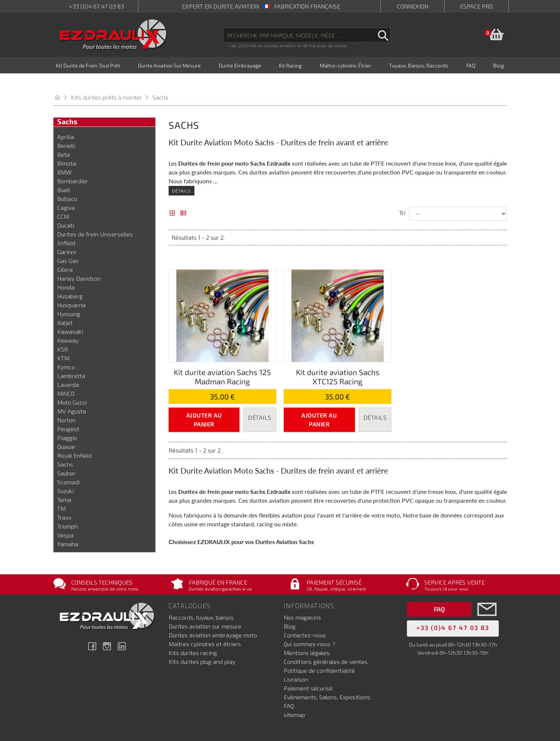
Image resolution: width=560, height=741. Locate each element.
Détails (182, 175)
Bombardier (73, 165)
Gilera (65, 254)
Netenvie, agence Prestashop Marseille (260, 725)
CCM (63, 200)
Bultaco (67, 183)
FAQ (289, 687)
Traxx (64, 501)
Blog (290, 608)
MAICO (66, 378)
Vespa (65, 519)
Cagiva (66, 192)
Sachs (65, 448)
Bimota (67, 147)
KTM (63, 342)
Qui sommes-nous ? (310, 625)
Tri (402, 197)
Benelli (66, 130)
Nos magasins (302, 599)
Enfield (66, 227)
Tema (64, 484)
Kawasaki (70, 316)
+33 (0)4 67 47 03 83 (96, 6)
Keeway (68, 324)
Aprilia (66, 121)
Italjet (65, 307)
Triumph (68, 510)
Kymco (66, 351)
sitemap (294, 696)
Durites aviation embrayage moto (213, 617)
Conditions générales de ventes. (326, 643)
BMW (64, 156)
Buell (64, 174)
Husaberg (70, 280)
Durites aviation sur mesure (205, 608)
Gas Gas (68, 245)
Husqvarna (71, 289)
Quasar (66, 431)
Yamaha (68, 528)
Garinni (67, 236)
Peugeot (68, 413)
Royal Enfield (74, 439)
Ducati (66, 209)
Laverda (68, 369)
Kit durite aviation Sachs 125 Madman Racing (222, 361)
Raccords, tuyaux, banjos (201, 599)
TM (61, 493)
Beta (63, 138)
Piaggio (67, 422)
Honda (66, 271)
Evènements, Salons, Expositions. (327, 678)
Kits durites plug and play (202, 643)
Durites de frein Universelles (95, 218)
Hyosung (69, 298)
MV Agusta (72, 395)
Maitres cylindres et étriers (205, 625)
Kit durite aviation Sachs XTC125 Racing (338, 361)
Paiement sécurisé (308, 670)
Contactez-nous (305, 617)
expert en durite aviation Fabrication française (261, 6)
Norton (66, 404)
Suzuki (65, 475)
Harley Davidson (79, 262)
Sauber (66, 457)
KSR (63, 333)
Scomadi (68, 466)
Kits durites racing (193, 634)
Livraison (296, 661)
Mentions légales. (307, 634)
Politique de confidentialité (319, 652)
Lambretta (71, 360)
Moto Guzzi (72, 386)
